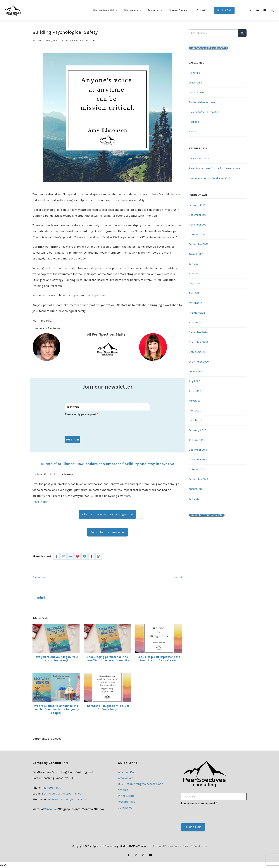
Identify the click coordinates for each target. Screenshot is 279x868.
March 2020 (196, 421)
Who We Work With (105, 11)
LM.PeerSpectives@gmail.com (64, 794)
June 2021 (194, 274)
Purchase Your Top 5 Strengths (208, 48)
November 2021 (198, 225)
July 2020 (194, 382)
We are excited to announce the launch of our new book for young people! (56, 710)
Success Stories (180, 11)
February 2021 (197, 313)
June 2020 (195, 391)
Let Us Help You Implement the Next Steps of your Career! (159, 659)
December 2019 (198, 450)
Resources (155, 11)
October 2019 (197, 470)
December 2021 (198, 215)
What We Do (126, 772)
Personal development (202, 103)
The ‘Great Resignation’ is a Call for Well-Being (107, 708)
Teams (193, 132)
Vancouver (51, 809)
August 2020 (196, 372)
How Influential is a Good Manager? (210, 178)
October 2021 (197, 235)
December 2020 (198, 333)
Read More (40, 502)
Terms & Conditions (195, 846)
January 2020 (197, 440)
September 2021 (198, 245)
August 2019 (196, 489)
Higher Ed (194, 73)
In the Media (126, 796)
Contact (201, 11)
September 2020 (199, 362)
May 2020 (195, 401)
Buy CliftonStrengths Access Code (141, 784)
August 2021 (196, 254)
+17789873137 (52, 788)
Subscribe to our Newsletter (207, 515)
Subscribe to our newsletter (107, 533)
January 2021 (197, 323)
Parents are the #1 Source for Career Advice (214, 169)
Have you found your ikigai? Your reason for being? (56, 659)
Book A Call (224, 11)
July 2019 (194, 499)
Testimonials (126, 802)
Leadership (195, 83)
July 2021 (194, 264)
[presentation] (93, 425)
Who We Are (133, 11)
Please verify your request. (82, 415)
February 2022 (198, 205)
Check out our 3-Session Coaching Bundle (107, 515)
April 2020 (195, 411)
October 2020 (197, 352)
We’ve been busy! (199, 159)
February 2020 (198, 431)
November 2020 (198, 342)
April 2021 (194, 294)
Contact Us (125, 808)
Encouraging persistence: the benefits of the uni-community (107, 659)
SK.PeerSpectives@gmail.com (67, 800)
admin (38, 41)
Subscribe (73, 440)
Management (197, 93)
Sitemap (157, 846)
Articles (123, 790)
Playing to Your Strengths (75, 41)
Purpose (194, 122)
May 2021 (194, 284)
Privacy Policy (173, 846)
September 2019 (198, 480)
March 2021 (196, 303)
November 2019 (198, 460)
